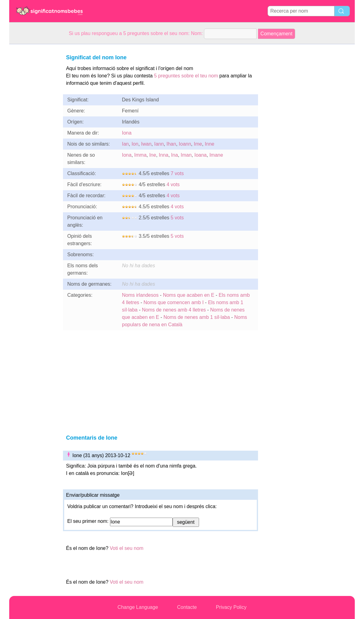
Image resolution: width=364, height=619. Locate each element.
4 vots (173, 184)
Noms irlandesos (140, 295)
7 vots (177, 173)
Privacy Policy (231, 607)
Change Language (138, 607)
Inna (164, 155)
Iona (127, 133)
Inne (210, 144)
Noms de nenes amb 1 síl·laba (197, 317)
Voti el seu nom (126, 548)
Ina (174, 155)
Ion (135, 144)
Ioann (185, 144)
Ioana (201, 155)
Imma (140, 155)
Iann (159, 144)
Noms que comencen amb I (174, 302)
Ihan (171, 144)
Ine (153, 155)
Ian (125, 144)
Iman (186, 155)
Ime (198, 144)
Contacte (187, 607)
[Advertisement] (34, 136)
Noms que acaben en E (188, 295)
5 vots (177, 218)
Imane (216, 155)
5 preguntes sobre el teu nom (186, 76)
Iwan (146, 144)
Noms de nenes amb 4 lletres (174, 310)
